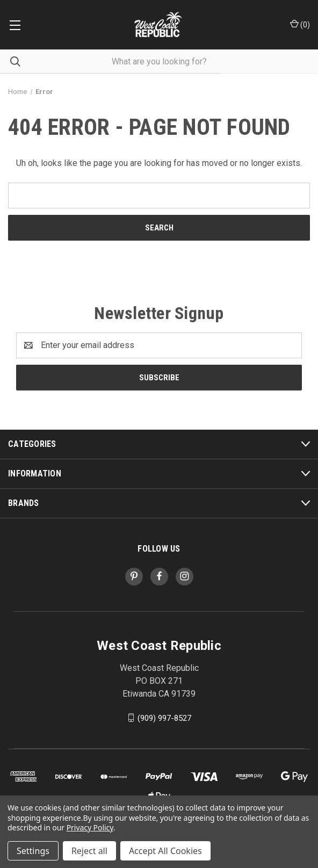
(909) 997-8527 (164, 718)
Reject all (89, 851)
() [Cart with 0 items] (300, 24)
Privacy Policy (90, 827)
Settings (33, 851)
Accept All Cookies (165, 851)
